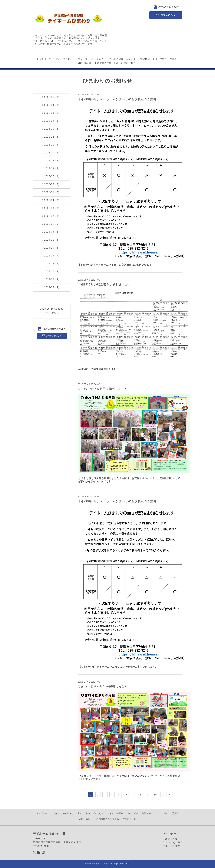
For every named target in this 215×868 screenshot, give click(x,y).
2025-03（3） (52, 208)
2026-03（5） (52, 113)
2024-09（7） (52, 256)
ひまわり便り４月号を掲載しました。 (104, 686)
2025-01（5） (52, 224)
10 (155, 795)
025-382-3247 (169, 7)
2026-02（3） (52, 121)
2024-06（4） (52, 279)
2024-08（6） (52, 264)
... (163, 795)
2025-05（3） (52, 192)
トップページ (44, 59)
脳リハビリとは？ (95, 59)
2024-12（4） (52, 232)
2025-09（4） (52, 160)
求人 (80, 59)
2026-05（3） (52, 97)
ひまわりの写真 (115, 59)
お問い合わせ (128, 63)
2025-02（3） (52, 216)
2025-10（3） (52, 153)
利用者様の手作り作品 (107, 63)
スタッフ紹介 (160, 59)
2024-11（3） (52, 240)
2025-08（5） (52, 168)
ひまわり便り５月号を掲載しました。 (104, 389)
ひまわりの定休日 (52, 313)
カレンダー (132, 59)
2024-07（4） (52, 271)
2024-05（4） (52, 287)
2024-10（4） (52, 248)
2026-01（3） (52, 129)
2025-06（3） (52, 184)
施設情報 (145, 59)
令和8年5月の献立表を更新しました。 (105, 284)
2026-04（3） (52, 105)
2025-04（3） (52, 200)
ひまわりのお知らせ (64, 59)
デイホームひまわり (101, 864)
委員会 (173, 59)
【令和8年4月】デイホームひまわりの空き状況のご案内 (117, 501)
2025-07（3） (52, 176)
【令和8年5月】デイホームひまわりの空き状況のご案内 (117, 99)
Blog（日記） (85, 63)
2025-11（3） (52, 145)
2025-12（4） (52, 137)
